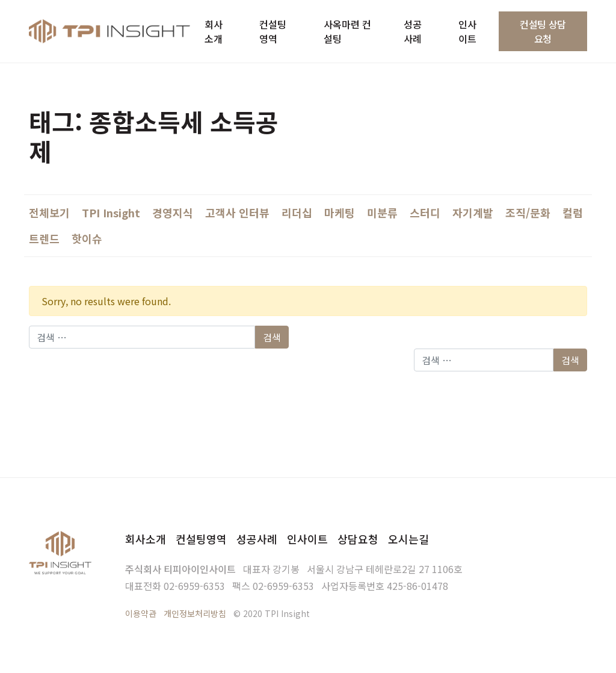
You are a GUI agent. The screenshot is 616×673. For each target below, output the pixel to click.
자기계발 (473, 212)
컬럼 (573, 212)
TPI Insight (111, 212)
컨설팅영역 (201, 539)
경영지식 (173, 212)
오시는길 (408, 539)
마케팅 (340, 212)
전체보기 (49, 212)
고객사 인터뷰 (237, 212)
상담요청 (358, 539)
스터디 (425, 212)
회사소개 (146, 539)
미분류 (382, 212)
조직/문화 (528, 212)
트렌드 (44, 238)
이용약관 (141, 613)
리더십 (297, 212)
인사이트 (307, 539)
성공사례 (257, 539)
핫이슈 (87, 238)
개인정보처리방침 (195, 613)
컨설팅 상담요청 (543, 31)
